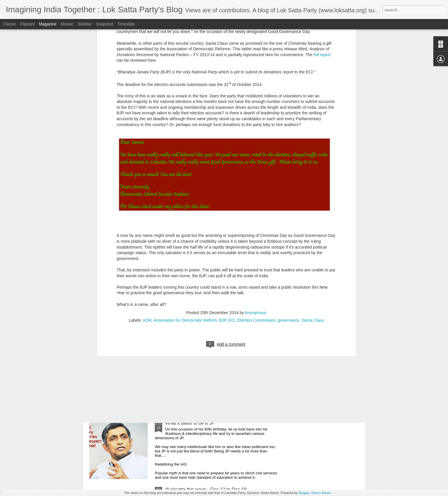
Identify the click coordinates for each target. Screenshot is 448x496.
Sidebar (85, 24)
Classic (10, 24)
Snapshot (105, 24)
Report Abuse (321, 493)
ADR (147, 226)
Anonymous (256, 218)
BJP (223, 226)
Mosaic (67, 24)
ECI (232, 226)
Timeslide (126, 24)
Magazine (48, 24)
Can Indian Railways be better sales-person (145, 320)
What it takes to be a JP (190, 423)
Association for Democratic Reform (185, 226)
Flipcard (28, 24)
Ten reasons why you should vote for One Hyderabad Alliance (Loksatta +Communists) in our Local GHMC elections (220, 362)
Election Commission (256, 226)
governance (289, 226)
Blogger (304, 493)
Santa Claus (313, 226)
